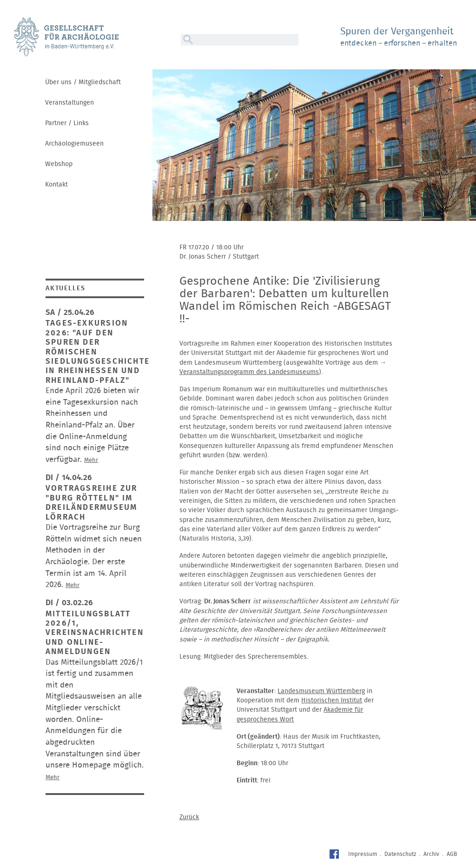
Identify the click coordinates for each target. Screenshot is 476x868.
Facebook (335, 855)
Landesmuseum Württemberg (321, 691)
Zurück (189, 817)
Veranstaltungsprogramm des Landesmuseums (249, 372)
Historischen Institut (332, 701)
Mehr (91, 460)
